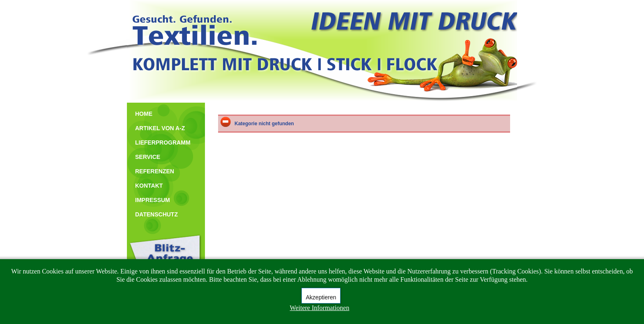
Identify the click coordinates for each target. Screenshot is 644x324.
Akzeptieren (321, 297)
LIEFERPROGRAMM (163, 142)
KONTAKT (149, 186)
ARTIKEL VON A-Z (160, 128)
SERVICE (148, 157)
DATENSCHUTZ (156, 214)
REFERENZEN (155, 171)
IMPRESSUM (153, 200)
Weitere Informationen (320, 308)
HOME (144, 114)
